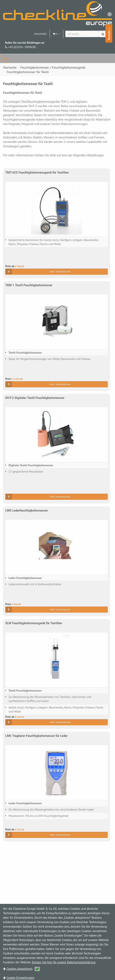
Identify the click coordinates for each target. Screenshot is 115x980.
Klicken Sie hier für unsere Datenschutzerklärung (64, 962)
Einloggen (40, 34)
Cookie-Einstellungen (20, 978)
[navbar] (6, 58)
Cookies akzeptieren (23, 969)
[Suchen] (103, 34)
